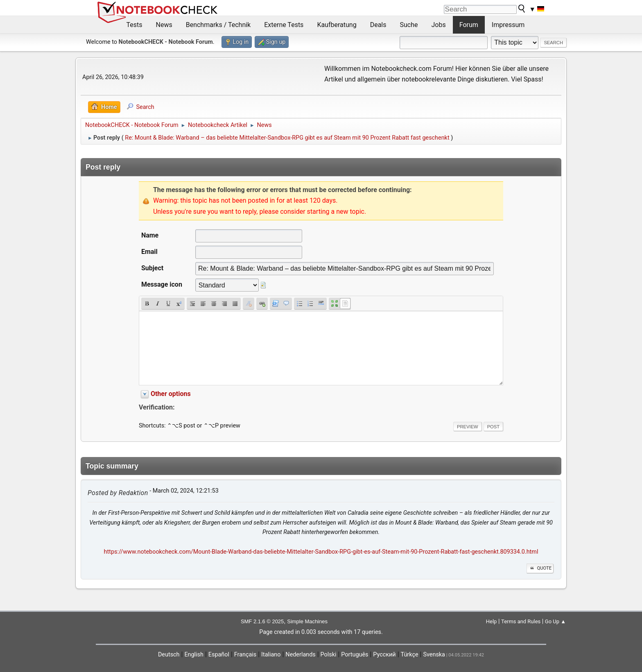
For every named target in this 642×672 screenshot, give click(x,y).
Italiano (271, 655)
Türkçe (410, 655)
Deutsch (169, 655)
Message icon (162, 284)
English (194, 655)
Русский (384, 655)
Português (355, 655)
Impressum (508, 25)
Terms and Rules (521, 621)
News (164, 25)
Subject (152, 268)
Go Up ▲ (555, 621)
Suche (409, 25)
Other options (171, 394)
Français (245, 655)
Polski (329, 655)
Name (150, 235)
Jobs (439, 25)
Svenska (434, 655)
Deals (378, 25)
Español (219, 655)
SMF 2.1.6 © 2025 (262, 621)
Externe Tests (284, 25)
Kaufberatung (337, 25)
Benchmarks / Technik (218, 25)
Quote (540, 568)
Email (149, 252)
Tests (135, 25)
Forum (469, 25)
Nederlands (300, 655)
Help (492, 621)
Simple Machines (307, 621)
